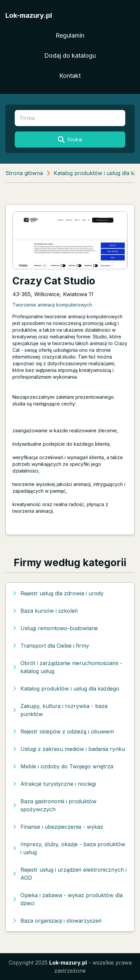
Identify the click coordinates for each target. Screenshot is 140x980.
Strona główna (24, 173)
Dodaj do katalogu (70, 56)
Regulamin (70, 35)
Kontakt (70, 76)
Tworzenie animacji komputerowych (52, 305)
